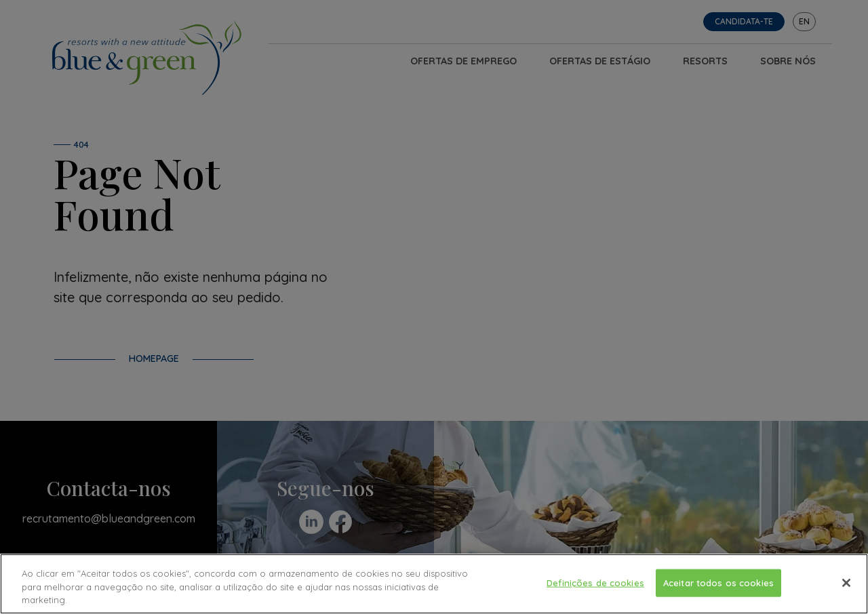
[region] (434, 584)
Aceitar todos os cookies (718, 582)
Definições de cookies (595, 582)
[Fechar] (846, 583)
